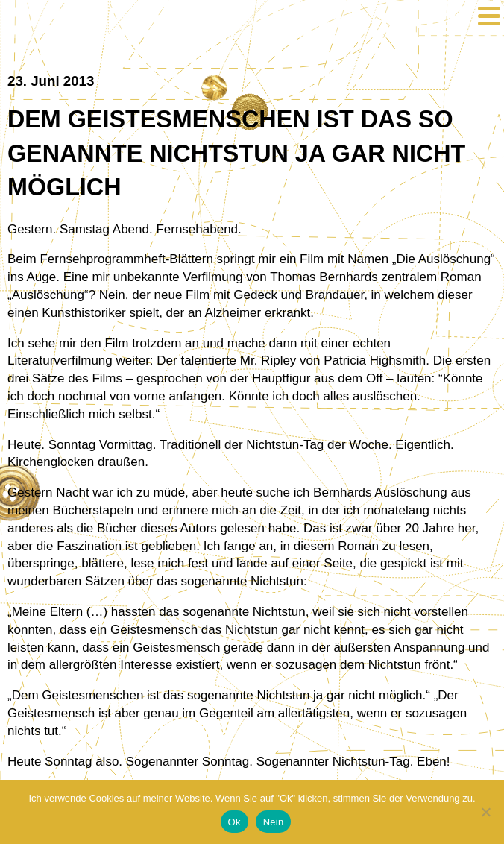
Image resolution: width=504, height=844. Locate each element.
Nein (274, 822)
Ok (234, 822)
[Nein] (485, 812)
